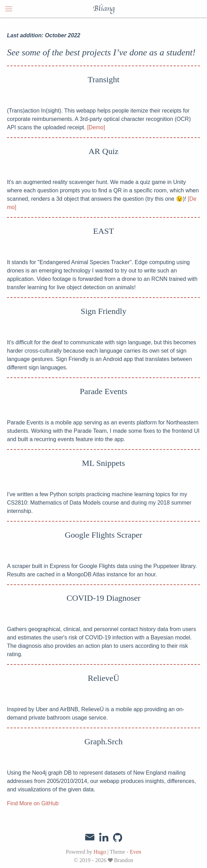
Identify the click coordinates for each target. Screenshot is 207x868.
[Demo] (96, 127)
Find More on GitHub (33, 803)
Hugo (100, 852)
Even (136, 852)
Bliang (104, 9)
